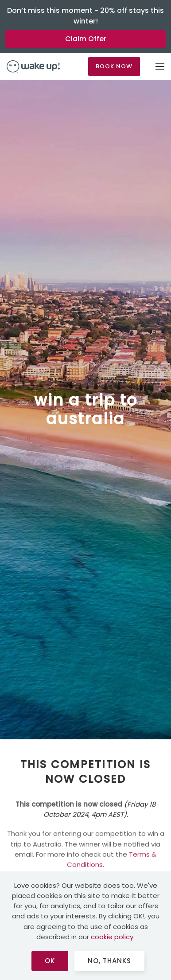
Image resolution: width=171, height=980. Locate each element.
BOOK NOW (114, 66)
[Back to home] (33, 66)
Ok (50, 961)
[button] (160, 66)
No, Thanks (109, 961)
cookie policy (112, 937)
